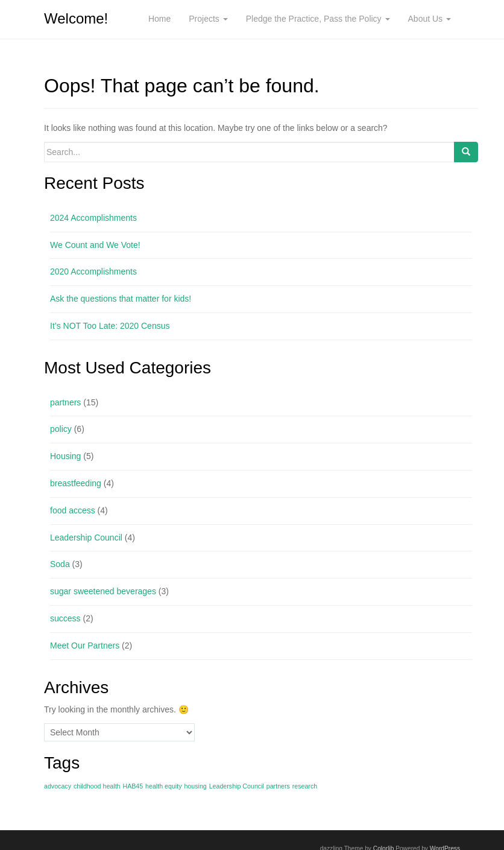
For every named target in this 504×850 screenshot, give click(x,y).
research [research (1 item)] (305, 786)
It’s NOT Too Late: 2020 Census (110, 326)
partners (65, 402)
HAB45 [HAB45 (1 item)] (133, 786)
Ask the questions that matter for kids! (121, 299)
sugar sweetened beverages (103, 591)
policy (61, 429)
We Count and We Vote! (95, 245)
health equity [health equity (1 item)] (163, 786)
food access (73, 510)
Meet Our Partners (85, 645)
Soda (60, 564)
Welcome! (76, 18)
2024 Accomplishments (93, 218)
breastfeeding (76, 483)
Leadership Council (86, 538)
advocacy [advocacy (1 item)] (58, 786)
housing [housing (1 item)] (195, 786)
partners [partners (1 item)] (278, 786)
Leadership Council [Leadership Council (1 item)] (237, 786)
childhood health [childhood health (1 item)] (97, 786)
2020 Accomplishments (93, 271)
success (65, 618)
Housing (65, 456)
